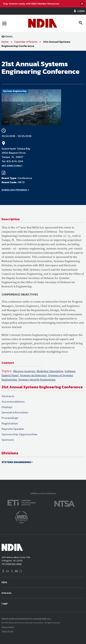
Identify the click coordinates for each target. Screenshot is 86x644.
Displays (7, 407)
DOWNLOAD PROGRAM (14, 190)
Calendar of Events (26, 42)
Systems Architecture (33, 376)
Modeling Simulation (50, 371)
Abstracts (8, 396)
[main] (43, 265)
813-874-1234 (15, 161)
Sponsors (8, 440)
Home (5, 42)
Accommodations (13, 402)
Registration (10, 423)
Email (7, 36)
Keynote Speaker (13, 429)
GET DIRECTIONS (11, 166)
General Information (15, 412)
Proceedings (10, 418)
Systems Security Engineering (37, 380)
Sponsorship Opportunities (20, 434)
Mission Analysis (24, 371)
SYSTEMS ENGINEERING (16, 462)
